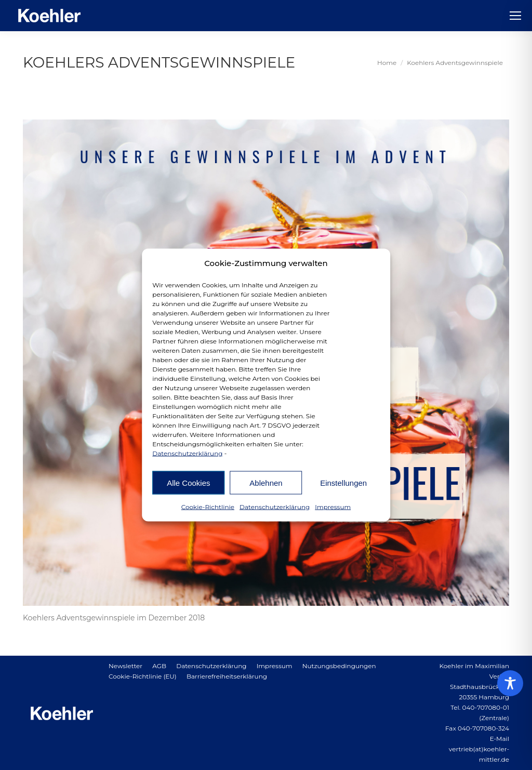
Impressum (333, 507)
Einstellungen (343, 482)
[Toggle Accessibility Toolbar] (510, 683)
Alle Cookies (188, 482)
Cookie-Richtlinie (208, 507)
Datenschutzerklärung (187, 453)
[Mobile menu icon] (515, 16)
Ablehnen (266, 482)
